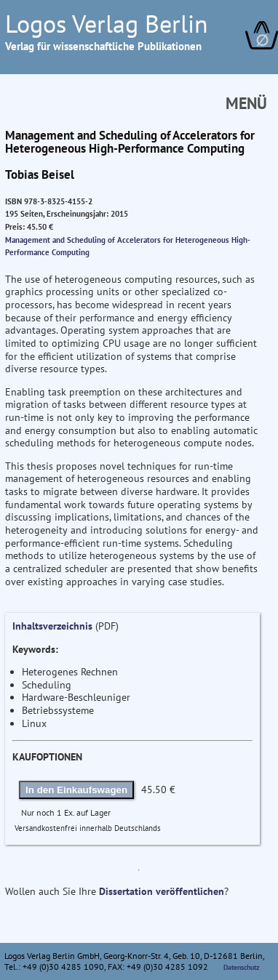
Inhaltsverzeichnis (52, 626)
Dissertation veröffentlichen (162, 891)
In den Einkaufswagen (76, 790)
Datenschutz (242, 967)
